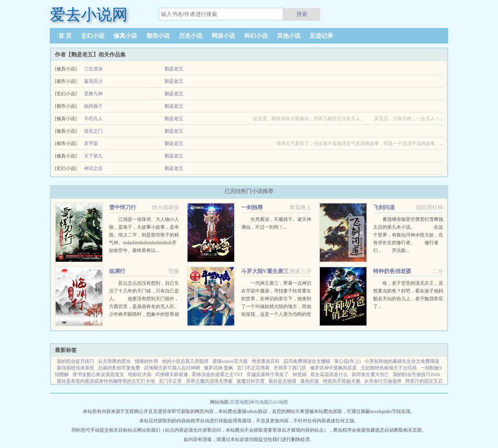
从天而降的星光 (114, 361)
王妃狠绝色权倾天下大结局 (389, 368)
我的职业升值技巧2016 (416, 374)
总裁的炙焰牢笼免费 (119, 368)
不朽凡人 (93, 119)
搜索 (302, 14)
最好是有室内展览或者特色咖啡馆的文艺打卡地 (106, 381)
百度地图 (239, 402)
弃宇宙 (91, 143)
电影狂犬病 (140, 374)
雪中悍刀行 (123, 207)
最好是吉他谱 (282, 381)
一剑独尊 (252, 207)
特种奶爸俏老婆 (392, 271)
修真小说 (125, 36)
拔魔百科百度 (251, 381)
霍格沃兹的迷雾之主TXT (217, 374)
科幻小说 (256, 36)
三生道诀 (93, 69)
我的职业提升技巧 (75, 361)
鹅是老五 (174, 69)
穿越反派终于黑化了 (268, 374)
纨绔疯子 (93, 106)
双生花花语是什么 (329, 374)
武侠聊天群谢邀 (172, 374)
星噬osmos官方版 (230, 361)
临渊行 (117, 271)
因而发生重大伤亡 (370, 374)
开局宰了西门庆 (290, 368)
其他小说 (289, 36)
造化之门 (93, 131)
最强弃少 (93, 81)
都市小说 (158, 36)
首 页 (65, 36)
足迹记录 (321, 36)
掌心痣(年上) (347, 361)
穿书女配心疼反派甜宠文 (98, 374)
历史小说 (191, 36)
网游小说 (223, 36)
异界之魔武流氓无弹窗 (209, 381)
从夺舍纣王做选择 (383, 381)
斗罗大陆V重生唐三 (265, 271)
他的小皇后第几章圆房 (185, 361)
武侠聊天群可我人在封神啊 (172, 368)
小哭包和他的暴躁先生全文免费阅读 (402, 361)
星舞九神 (93, 94)
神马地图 (259, 402)
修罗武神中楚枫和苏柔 (333, 368)
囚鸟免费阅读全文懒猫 (307, 361)
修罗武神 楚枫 (218, 368)
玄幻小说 (93, 36)
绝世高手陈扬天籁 (342, 381)
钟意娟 (300, 374)
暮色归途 (310, 381)
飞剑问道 (384, 207)
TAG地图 (279, 402)
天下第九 (93, 156)
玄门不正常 (170, 381)
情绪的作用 (146, 361)
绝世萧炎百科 (266, 361)
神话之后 (93, 168)
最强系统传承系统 (75, 368)
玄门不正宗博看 (253, 368)
